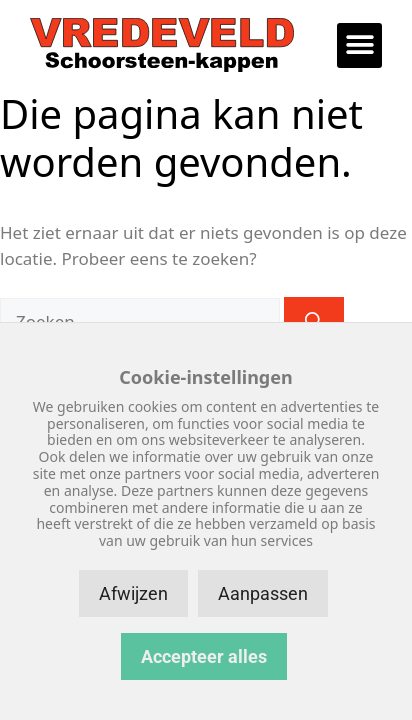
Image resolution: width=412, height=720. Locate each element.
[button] (359, 45)
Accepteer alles (204, 656)
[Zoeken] (314, 321)
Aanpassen (263, 593)
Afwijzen (133, 593)
